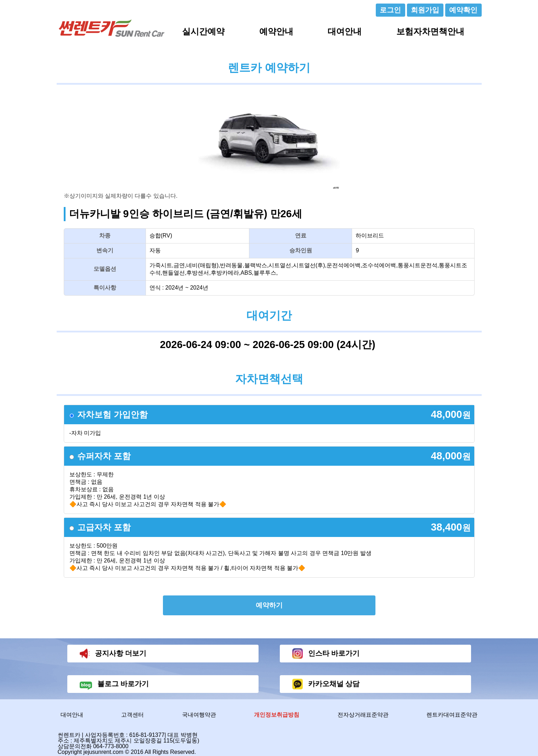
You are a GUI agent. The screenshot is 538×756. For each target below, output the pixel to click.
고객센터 (132, 715)
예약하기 (269, 605)
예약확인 (463, 10)
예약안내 (276, 31)
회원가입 (425, 10)
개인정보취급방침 (277, 715)
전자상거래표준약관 (363, 715)
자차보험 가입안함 (112, 415)
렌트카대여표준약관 (452, 715)
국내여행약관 (199, 715)
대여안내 (345, 31)
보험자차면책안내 (430, 31)
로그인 (390, 10)
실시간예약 (203, 31)
